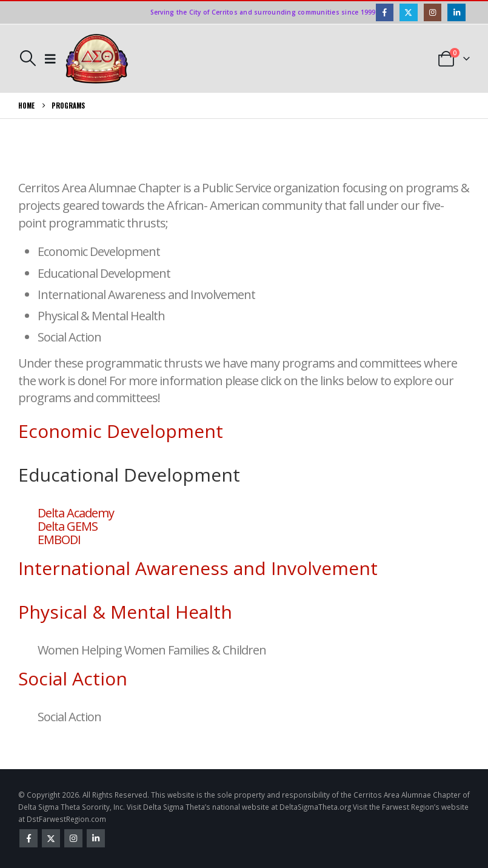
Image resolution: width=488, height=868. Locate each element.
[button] (28, 58)
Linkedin (96, 838)
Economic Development (121, 431)
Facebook (28, 838)
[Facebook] (385, 12)
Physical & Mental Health (125, 612)
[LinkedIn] (456, 12)
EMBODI (59, 540)
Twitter (51, 838)
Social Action (73, 678)
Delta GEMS (68, 526)
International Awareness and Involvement (198, 568)
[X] (408, 12)
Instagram (73, 838)
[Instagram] (433, 12)
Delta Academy (76, 513)
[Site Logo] (97, 59)
